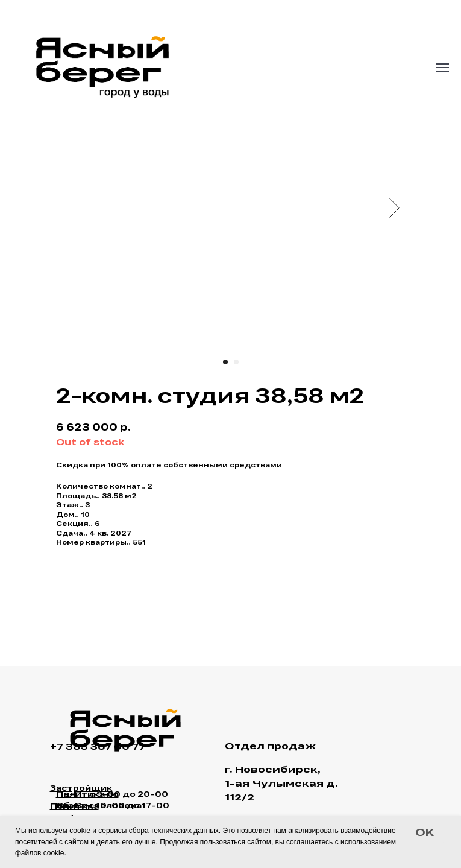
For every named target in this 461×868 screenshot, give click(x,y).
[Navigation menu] (442, 68)
